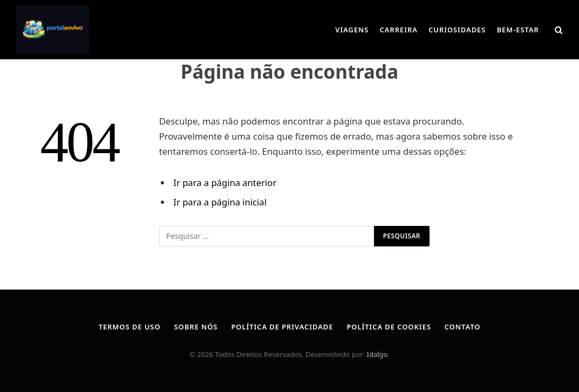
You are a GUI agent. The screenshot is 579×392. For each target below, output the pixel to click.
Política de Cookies (389, 327)
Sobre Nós (196, 327)
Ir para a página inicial (220, 202)
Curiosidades (457, 30)
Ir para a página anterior (225, 183)
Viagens (352, 30)
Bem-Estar (518, 30)
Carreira (399, 30)
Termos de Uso (130, 327)
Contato (463, 327)
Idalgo (377, 354)
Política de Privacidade (282, 327)
